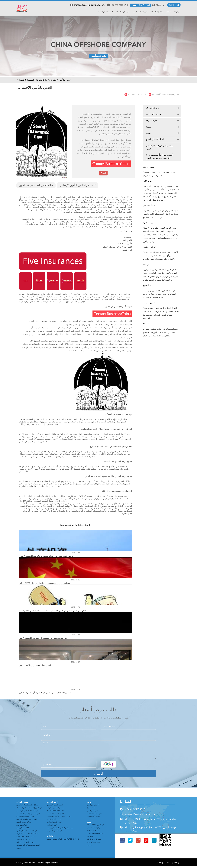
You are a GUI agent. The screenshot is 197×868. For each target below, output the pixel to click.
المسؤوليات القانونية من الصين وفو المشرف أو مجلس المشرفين (45, 693)
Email (103, 173)
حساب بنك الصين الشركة (56, 808)
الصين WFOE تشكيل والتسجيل (27, 805)
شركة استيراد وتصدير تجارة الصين (28, 814)
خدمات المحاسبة (140, 12)
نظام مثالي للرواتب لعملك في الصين (159, 147)
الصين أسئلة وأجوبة (93, 816)
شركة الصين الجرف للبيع (25, 842)
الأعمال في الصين (93, 805)
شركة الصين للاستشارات (25, 816)
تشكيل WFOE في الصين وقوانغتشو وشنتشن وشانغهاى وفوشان (44, 583)
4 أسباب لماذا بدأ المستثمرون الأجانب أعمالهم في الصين (159, 156)
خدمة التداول (91, 808)
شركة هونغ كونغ (22, 825)
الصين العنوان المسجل (55, 805)
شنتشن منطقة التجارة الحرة (26, 836)
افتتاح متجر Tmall (23, 828)
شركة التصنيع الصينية (24, 822)
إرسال (99, 773)
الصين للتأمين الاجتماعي (60, 80)
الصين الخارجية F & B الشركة (27, 819)
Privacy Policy (173, 863)
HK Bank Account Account (57, 811)
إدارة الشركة (157, 12)
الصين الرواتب (52, 825)
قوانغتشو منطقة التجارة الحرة (27, 831)
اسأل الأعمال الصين (141, 5)
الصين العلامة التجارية (55, 822)
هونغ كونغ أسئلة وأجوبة (94, 814)
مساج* (99, 750)
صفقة (168, 12)
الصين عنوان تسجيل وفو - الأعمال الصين (35, 665)
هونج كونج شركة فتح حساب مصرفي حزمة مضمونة (94, 842)
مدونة (177, 12)
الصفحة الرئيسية (105, 12)
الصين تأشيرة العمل (54, 819)
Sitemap (160, 863)
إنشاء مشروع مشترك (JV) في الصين (29, 808)
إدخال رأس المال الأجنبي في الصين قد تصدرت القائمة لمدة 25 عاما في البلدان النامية (53, 611)
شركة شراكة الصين (23, 839)
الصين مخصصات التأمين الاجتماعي (59, 816)
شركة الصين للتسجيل (55, 831)
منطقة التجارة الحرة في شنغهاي (28, 834)
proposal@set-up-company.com (87, 5)
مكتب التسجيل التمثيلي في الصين (28, 811)
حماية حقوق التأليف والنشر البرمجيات (60, 828)
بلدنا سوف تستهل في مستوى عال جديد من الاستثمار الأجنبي (43, 638)
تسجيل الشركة (123, 12)
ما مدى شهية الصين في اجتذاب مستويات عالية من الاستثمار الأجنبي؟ (46, 556)
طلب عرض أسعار (99, 56)
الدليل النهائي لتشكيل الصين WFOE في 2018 (63, 839)
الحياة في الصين (92, 811)
